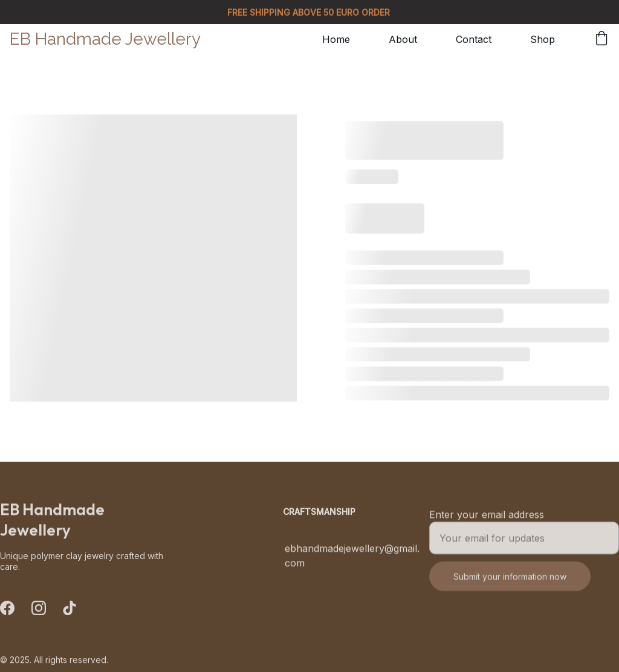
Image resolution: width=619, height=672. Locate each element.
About (403, 39)
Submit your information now (510, 582)
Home (336, 39)
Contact (474, 39)
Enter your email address (487, 520)
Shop (543, 39)
